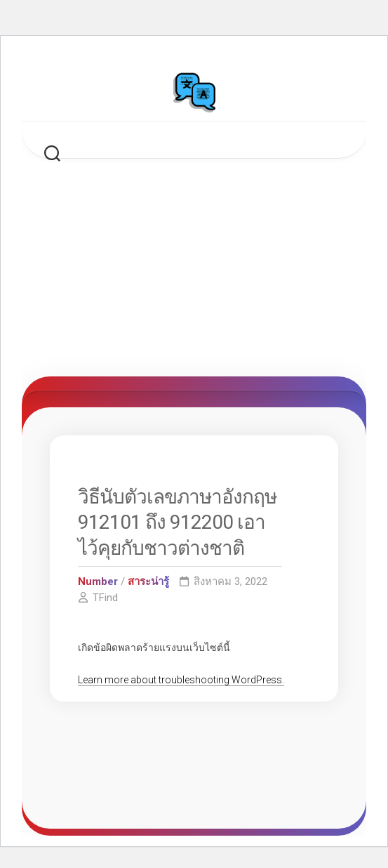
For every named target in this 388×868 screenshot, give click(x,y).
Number (98, 581)
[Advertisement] (194, 271)
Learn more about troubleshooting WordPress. (181, 680)
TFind (105, 598)
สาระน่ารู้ (148, 581)
